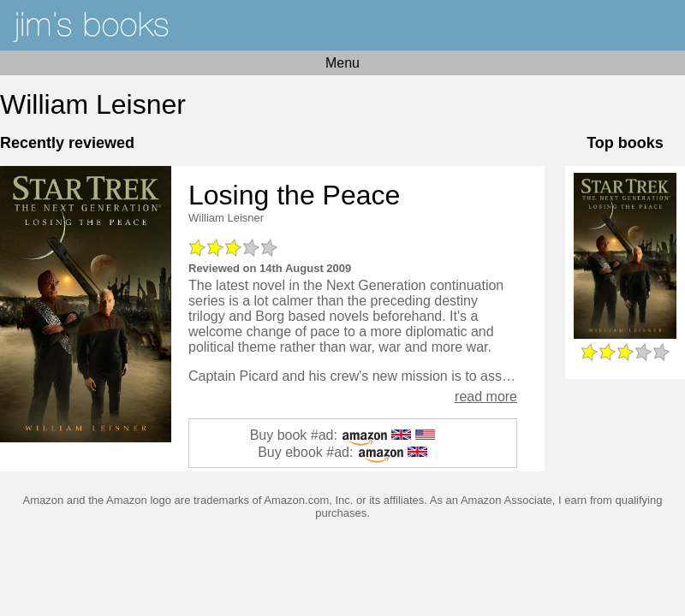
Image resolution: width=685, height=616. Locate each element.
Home (342, 25)
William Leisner (226, 218)
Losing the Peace (294, 195)
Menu (342, 63)
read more (486, 397)
